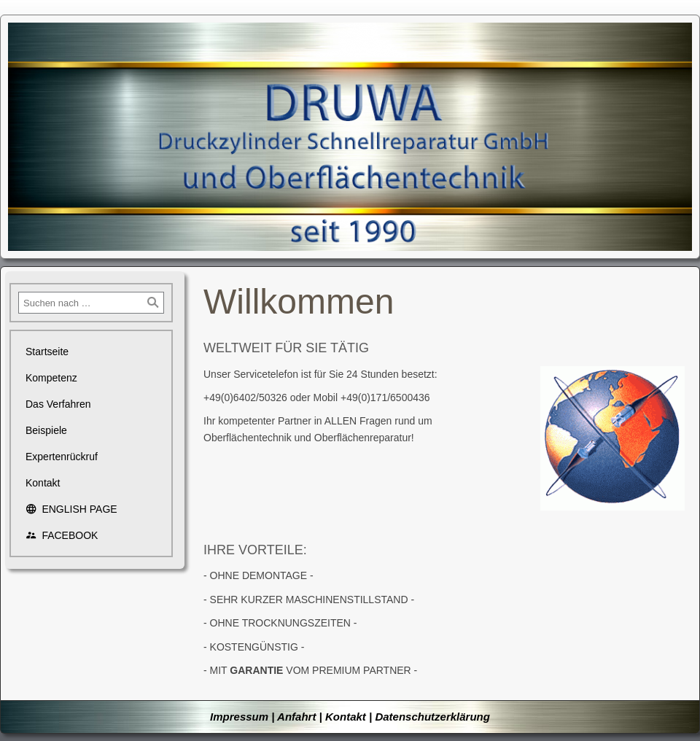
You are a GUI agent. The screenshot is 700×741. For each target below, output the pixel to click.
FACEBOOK (62, 535)
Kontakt (43, 483)
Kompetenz (51, 378)
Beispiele (46, 430)
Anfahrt (296, 717)
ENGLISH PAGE (71, 509)
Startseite (47, 352)
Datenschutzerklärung (432, 717)
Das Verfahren (58, 404)
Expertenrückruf (62, 457)
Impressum (239, 717)
